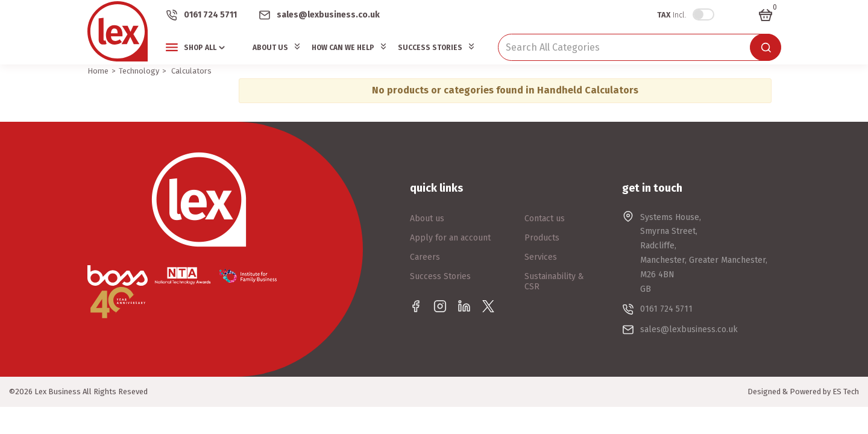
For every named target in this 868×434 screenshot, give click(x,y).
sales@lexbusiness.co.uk (328, 15)
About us (427, 219)
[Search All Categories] (639, 47)
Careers (425, 257)
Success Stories (430, 48)
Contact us (545, 219)
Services (541, 257)
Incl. (672, 15)
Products (542, 238)
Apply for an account (450, 238)
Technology (139, 71)
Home (98, 71)
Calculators (191, 71)
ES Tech (846, 392)
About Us (270, 48)
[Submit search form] (766, 47)
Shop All (200, 48)
